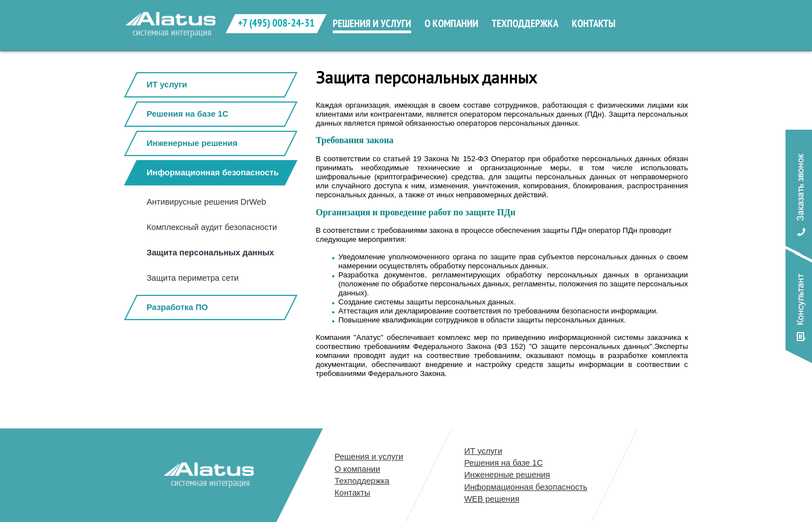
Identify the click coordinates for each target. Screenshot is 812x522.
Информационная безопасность (213, 172)
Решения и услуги (369, 457)
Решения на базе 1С (187, 114)
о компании (451, 24)
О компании (357, 469)
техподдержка (525, 24)
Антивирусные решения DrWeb (206, 202)
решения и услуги (372, 24)
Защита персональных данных (210, 253)
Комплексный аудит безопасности (212, 227)
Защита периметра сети (193, 278)
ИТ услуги (167, 85)
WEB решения (492, 499)
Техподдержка (362, 481)
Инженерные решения (192, 143)
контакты (593, 24)
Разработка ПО (177, 307)
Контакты (352, 493)
